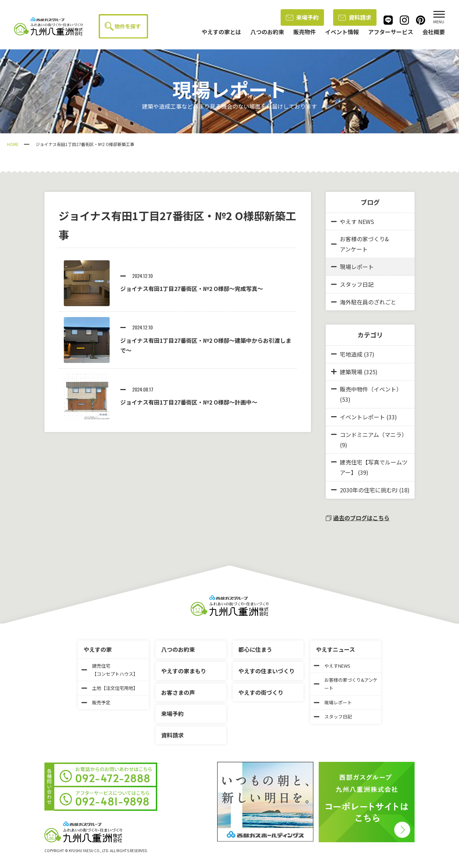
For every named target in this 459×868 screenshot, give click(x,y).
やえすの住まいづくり (267, 671)
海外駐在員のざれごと (364, 302)
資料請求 (355, 17)
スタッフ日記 (352, 284)
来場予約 (302, 17)
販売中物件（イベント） (371, 389)
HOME (13, 144)
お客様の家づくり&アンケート (360, 244)
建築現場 (351, 372)
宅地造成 (351, 354)
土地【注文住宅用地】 (110, 688)
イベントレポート (362, 417)
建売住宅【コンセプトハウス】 (110, 670)
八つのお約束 (178, 649)
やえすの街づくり (261, 692)
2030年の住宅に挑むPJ (369, 490)
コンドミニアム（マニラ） (374, 435)
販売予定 (96, 702)
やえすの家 (98, 649)
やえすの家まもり (184, 671)
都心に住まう (255, 649)
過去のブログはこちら (358, 518)
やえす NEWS (353, 221)
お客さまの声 (178, 692)
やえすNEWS (332, 666)
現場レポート (352, 267)
